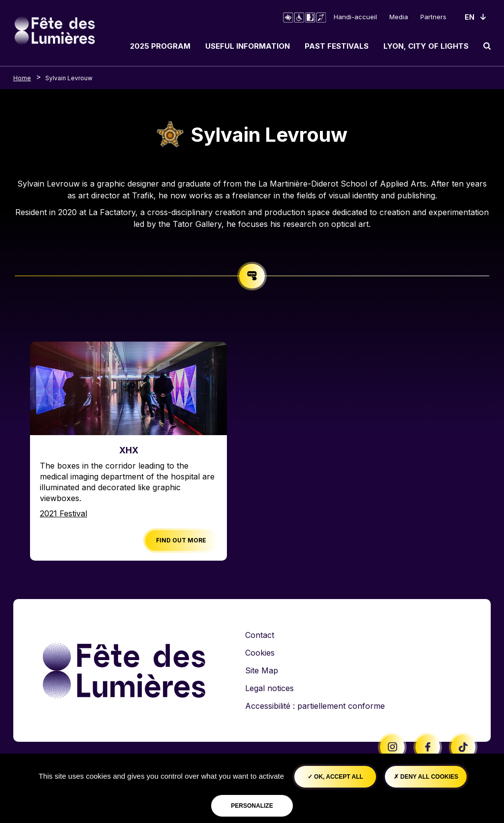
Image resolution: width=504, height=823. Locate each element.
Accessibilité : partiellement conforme (315, 706)
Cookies (260, 653)
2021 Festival (63, 513)
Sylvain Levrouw (69, 78)
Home (22, 78)
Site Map (262, 670)
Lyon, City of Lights (426, 46)
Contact (260, 635)
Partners (433, 17)
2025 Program (160, 46)
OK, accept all (335, 777)
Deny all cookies (426, 777)
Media (399, 17)
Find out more (181, 540)
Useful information (248, 46)
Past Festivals (337, 46)
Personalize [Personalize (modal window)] (252, 806)
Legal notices (269, 688)
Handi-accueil (355, 17)
